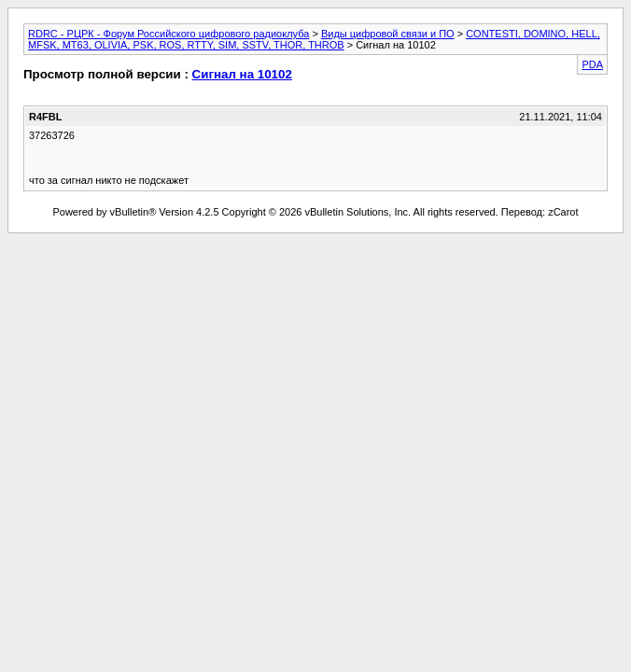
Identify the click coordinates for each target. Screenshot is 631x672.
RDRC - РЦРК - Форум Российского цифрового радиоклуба (168, 34)
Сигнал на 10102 (242, 74)
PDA (592, 64)
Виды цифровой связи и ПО (388, 34)
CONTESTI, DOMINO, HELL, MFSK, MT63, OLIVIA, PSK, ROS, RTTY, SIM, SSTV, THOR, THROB (314, 39)
